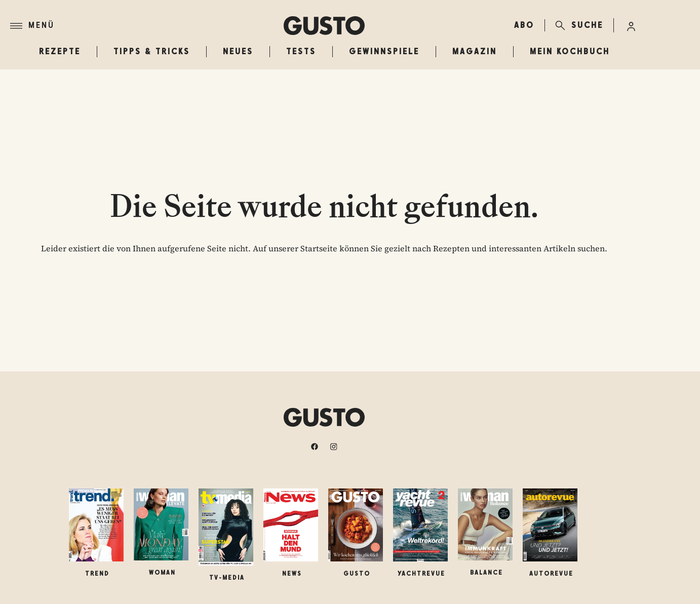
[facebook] (315, 446)
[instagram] (334, 446)
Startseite (319, 248)
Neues (238, 51)
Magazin (475, 51)
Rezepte (60, 51)
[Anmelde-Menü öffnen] (631, 25)
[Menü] (147, 26)
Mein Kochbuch (570, 51)
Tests (301, 51)
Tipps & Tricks (152, 51)
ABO (524, 25)
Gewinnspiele (384, 51)
